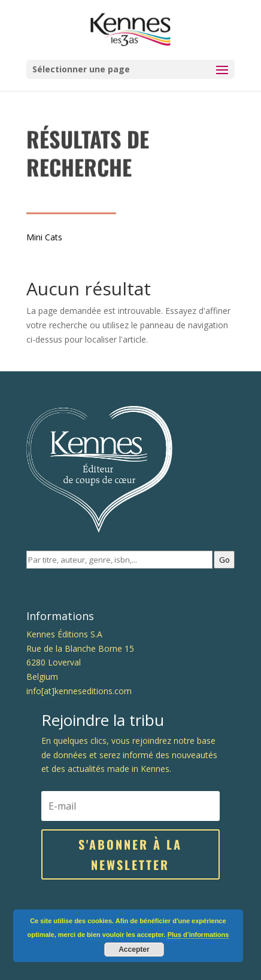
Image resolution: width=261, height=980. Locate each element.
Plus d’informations (198, 935)
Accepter (134, 950)
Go (224, 560)
